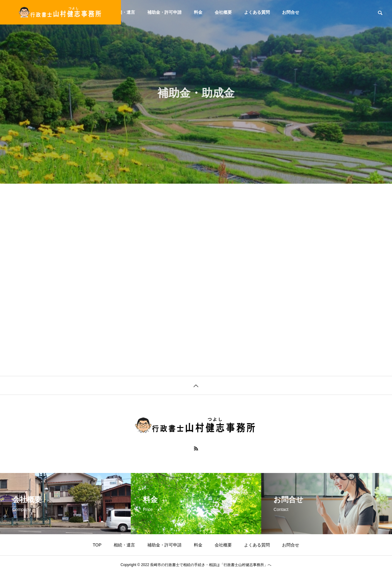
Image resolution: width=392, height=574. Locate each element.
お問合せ (291, 12)
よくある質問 (257, 12)
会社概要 (223, 12)
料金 (198, 12)
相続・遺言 (124, 12)
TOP (97, 545)
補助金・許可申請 (164, 12)
